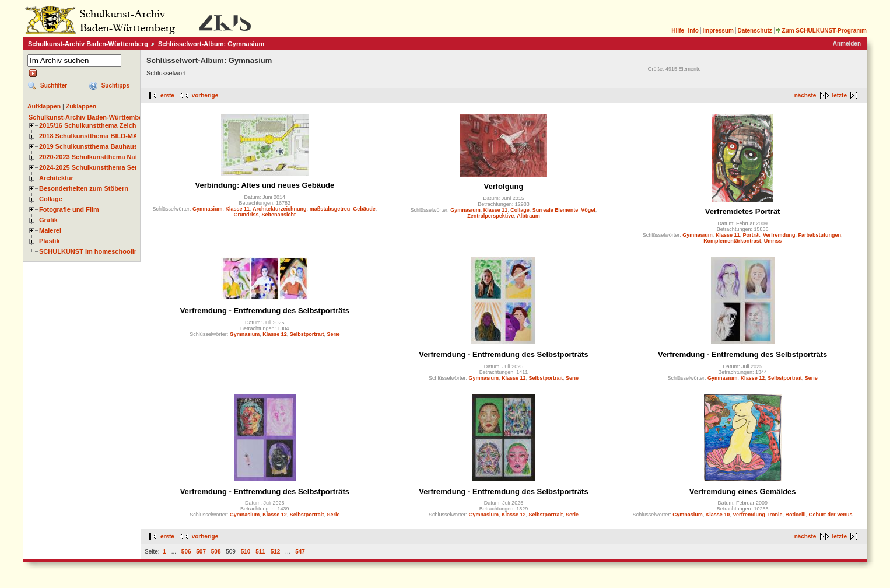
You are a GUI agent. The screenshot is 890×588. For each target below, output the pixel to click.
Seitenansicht (279, 215)
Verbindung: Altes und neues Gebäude (265, 185)
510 (246, 552)
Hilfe (678, 31)
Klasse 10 (718, 514)
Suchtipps (115, 85)
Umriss (773, 241)
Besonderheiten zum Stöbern (84, 188)
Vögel (588, 210)
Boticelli (795, 514)
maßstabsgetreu (330, 209)
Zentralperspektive (490, 216)
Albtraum (528, 216)
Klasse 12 (275, 334)
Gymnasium (208, 209)
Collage (51, 199)
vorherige (205, 95)
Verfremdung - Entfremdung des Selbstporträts (265, 311)
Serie (333, 334)
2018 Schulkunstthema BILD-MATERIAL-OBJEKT (114, 136)
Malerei (50, 230)
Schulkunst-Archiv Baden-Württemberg (88, 44)
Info (693, 31)
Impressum (718, 31)
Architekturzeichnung (280, 209)
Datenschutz (754, 31)
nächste (805, 95)
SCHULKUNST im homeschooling (90, 251)
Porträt (751, 235)
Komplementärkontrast (732, 241)
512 (276, 552)
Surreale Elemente (556, 210)
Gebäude (364, 209)
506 (186, 552)
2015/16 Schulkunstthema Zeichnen (93, 125)
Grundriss (246, 215)
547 (300, 552)
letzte (839, 95)
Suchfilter (54, 85)
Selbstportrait (307, 334)
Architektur (56, 178)
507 (201, 552)
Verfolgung (504, 186)
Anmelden (847, 43)
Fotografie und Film (69, 209)
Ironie (775, 514)
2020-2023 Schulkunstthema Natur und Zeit (105, 157)
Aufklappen (44, 106)
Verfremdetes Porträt (743, 211)
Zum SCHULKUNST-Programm (821, 31)
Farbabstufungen (820, 235)
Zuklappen (81, 106)
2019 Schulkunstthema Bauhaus (88, 146)
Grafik (48, 220)
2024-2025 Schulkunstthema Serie (91, 167)
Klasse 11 (238, 209)
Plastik (50, 241)
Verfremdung (779, 235)
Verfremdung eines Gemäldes (743, 491)
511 (260, 552)
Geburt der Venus (831, 514)
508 (216, 552)
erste (167, 95)
